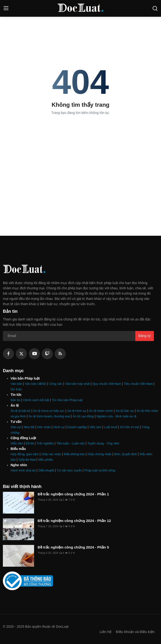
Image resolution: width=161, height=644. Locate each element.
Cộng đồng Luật (23, 438)
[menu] (6, 8)
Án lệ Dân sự (125, 411)
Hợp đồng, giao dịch (25, 454)
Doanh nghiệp (77, 427)
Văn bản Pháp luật (25, 378)
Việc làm (95, 427)
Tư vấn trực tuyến (69, 470)
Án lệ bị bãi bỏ (21, 411)
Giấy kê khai (27, 460)
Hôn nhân (44, 427)
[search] (155, 8)
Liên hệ (105, 632)
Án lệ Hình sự (77, 411)
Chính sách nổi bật (36, 400)
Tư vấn (16, 422)
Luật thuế (111, 427)
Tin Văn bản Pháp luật (67, 400)
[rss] (60, 354)
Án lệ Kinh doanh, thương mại (49, 416)
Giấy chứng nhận (100, 454)
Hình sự (59, 427)
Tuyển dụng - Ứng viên (103, 443)
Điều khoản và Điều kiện (135, 632)
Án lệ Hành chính (101, 411)
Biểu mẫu (18, 449)
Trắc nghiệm (45, 443)
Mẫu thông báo (75, 454)
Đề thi (30, 443)
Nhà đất (29, 427)
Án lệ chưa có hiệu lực (49, 411)
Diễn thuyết (46, 470)
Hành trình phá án (23, 470)
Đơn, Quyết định (126, 454)
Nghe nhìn (19, 465)
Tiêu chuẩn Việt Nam (138, 384)
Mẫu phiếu (46, 460)
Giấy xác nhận (51, 454)
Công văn (56, 384)
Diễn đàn (17, 443)
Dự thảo (16, 389)
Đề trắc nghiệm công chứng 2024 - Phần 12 (74, 521)
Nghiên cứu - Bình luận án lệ (116, 416)
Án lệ (15, 405)
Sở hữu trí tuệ (129, 427)
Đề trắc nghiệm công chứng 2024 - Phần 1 (73, 494)
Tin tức (16, 395)
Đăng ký (145, 336)
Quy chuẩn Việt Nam (107, 384)
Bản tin (15, 400)
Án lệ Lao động (83, 416)
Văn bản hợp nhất (77, 384)
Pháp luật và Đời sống (100, 470)
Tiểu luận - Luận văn (70, 443)
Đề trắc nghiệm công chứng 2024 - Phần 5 (73, 547)
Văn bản (16, 384)
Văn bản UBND (36, 384)
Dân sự (16, 427)
